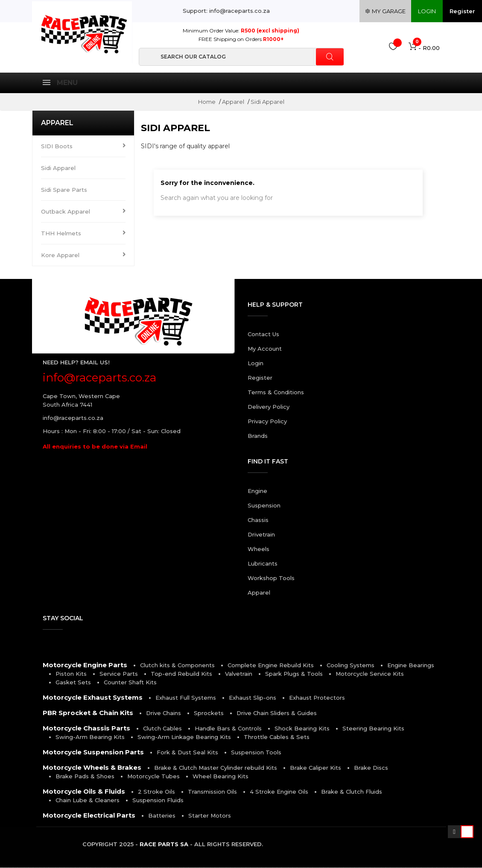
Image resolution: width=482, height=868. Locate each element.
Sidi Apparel (58, 168)
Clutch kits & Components (177, 666)
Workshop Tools (271, 578)
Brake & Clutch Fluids (352, 792)
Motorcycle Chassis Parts (86, 729)
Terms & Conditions (276, 393)
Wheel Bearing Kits (221, 777)
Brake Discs (371, 768)
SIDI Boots (57, 147)
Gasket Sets (73, 683)
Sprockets (209, 713)
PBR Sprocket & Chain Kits (88, 713)
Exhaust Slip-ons (253, 698)
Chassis (258, 520)
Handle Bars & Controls (228, 729)
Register (462, 11)
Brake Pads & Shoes (85, 777)
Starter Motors (210, 816)
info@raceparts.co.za (73, 418)
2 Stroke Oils (156, 792)
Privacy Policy (267, 422)
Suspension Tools (256, 753)
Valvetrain (239, 674)
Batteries (162, 816)
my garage (385, 11)
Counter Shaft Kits (130, 683)
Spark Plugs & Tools (294, 674)
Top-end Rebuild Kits (181, 674)
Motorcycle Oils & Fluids (84, 792)
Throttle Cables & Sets (277, 737)
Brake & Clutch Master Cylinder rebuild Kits (216, 768)
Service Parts (119, 674)
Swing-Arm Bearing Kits (90, 737)
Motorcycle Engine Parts (85, 665)
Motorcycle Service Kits (370, 674)
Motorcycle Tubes (153, 777)
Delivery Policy (269, 407)
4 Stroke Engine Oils (279, 792)
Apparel (57, 123)
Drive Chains (164, 713)
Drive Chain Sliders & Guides (277, 713)
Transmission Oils (212, 792)
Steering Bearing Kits (373, 729)
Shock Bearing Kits (302, 729)
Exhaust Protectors (317, 698)
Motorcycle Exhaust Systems (93, 698)
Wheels (259, 549)
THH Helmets (61, 234)
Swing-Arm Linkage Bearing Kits (184, 737)
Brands (258, 436)
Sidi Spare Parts (64, 190)
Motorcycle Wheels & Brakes (92, 768)
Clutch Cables (162, 729)
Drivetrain (261, 535)
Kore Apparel (60, 255)
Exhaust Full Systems (186, 698)
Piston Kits (71, 674)
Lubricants (263, 564)
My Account (265, 349)
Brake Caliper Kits (315, 768)
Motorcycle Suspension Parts (93, 752)
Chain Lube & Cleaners (88, 801)
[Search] (241, 57)
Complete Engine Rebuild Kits (271, 666)
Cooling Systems (351, 666)
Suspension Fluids (158, 801)
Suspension (264, 506)
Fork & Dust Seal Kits (187, 753)
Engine (257, 491)
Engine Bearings (411, 666)
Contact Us (263, 334)
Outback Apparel (66, 212)
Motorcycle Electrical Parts (89, 816)
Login (256, 364)
